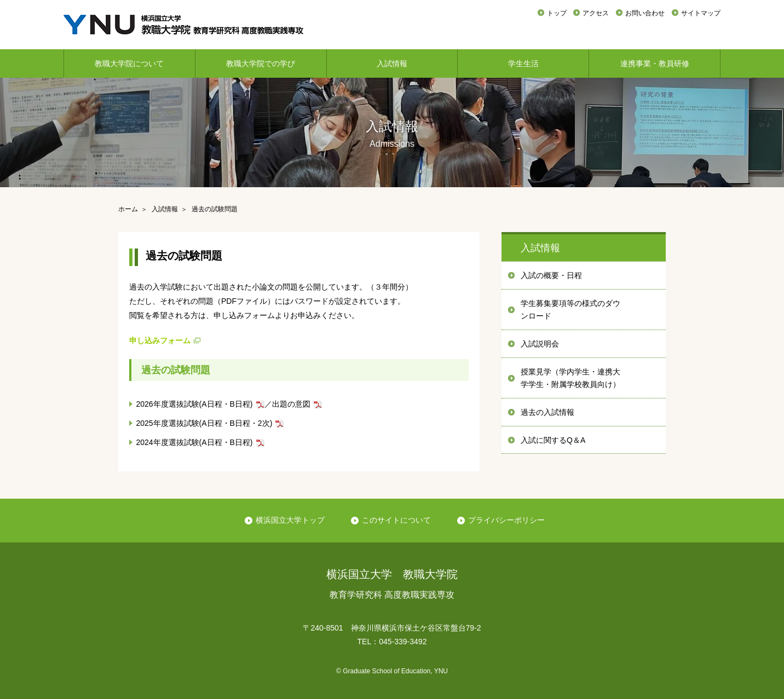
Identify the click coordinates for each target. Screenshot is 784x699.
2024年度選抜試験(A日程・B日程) (194, 442)
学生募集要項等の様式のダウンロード (570, 310)
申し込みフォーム (160, 340)
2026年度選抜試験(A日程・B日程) (194, 404)
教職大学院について (129, 63)
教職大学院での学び (261, 63)
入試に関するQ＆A (553, 440)
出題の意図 (291, 404)
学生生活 (523, 63)
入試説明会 (540, 344)
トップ (557, 13)
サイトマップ (701, 13)
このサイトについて (396, 520)
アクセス (596, 13)
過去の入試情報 (547, 412)
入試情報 (392, 63)
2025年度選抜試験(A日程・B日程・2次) (204, 423)
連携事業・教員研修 (655, 63)
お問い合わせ (645, 13)
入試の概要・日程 (551, 275)
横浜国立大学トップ (290, 520)
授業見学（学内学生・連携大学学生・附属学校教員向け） (570, 378)
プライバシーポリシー (506, 520)
